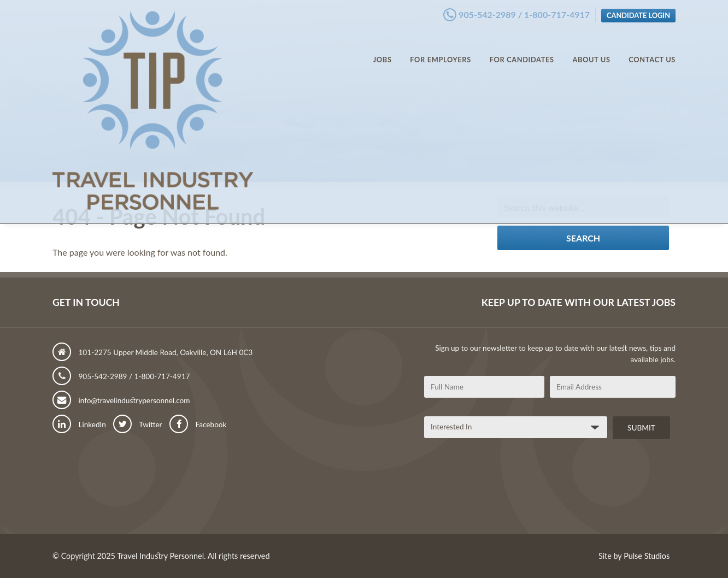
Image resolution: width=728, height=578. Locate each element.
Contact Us (652, 49)
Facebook (198, 424)
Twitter (137, 424)
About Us (591, 49)
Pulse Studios (647, 556)
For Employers (441, 49)
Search (583, 238)
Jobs (383, 49)
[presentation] (507, 491)
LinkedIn (79, 424)
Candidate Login (638, 13)
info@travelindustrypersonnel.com (121, 400)
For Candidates (522, 49)
